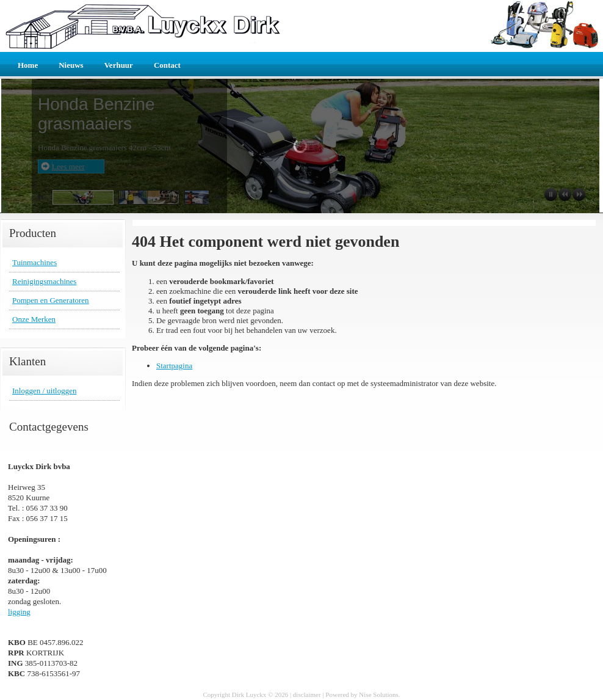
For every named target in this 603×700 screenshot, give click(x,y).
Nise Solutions (378, 695)
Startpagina (174, 366)
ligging (19, 612)
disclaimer (307, 695)
